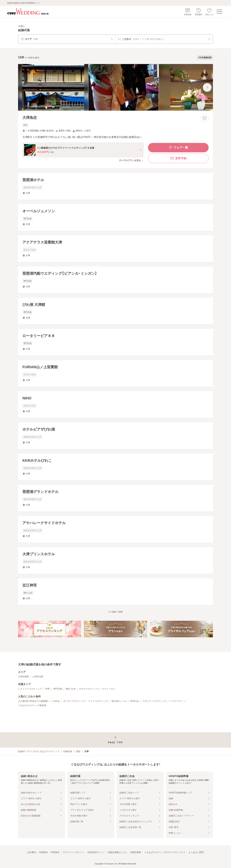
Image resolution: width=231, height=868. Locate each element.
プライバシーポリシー (73, 852)
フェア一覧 (178, 148)
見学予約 (178, 158)
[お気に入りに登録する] (205, 118)
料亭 (48, 689)
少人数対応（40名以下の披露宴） (33, 701)
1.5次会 (56, 701)
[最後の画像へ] (207, 87)
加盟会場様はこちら (117, 852)
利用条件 (55, 852)
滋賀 (78, 751)
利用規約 (43, 852)
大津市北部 (38, 677)
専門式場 (58, 689)
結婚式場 (68, 751)
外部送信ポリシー (96, 852)
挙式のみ (135, 701)
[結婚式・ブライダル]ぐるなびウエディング (39, 751)
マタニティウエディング (154, 701)
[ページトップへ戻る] (115, 740)
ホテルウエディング (89, 689)
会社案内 (32, 852)
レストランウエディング (30, 689)
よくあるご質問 (196, 852)
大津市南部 (23, 677)
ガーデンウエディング (74, 701)
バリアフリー (176, 701)
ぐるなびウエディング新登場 (32, 705)
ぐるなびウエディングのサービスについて (165, 852)
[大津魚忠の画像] (115, 87)
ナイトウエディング (98, 701)
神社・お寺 (71, 689)
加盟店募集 (136, 852)
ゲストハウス (109, 689)
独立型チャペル (119, 701)
